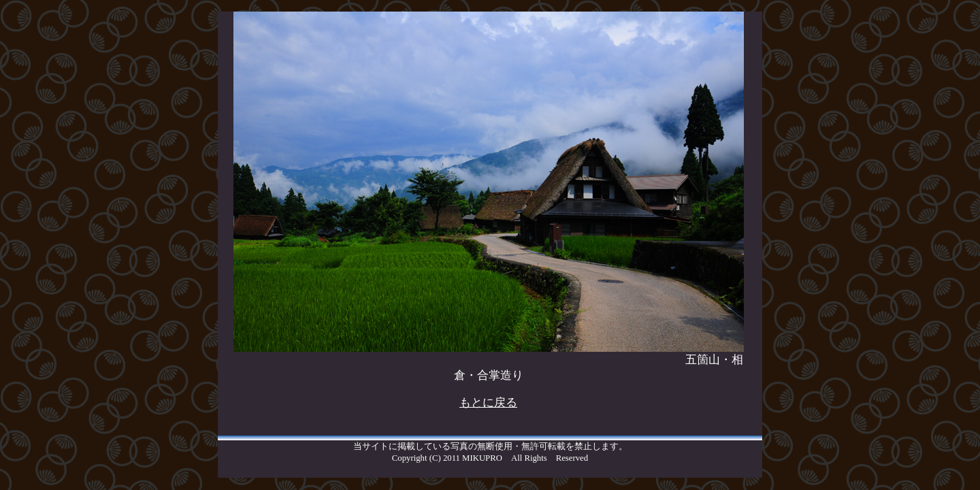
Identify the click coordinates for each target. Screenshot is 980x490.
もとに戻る (488, 403)
